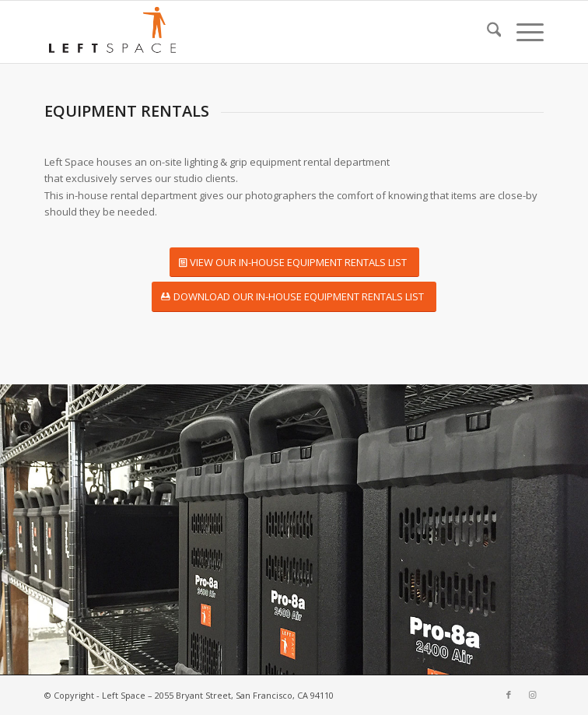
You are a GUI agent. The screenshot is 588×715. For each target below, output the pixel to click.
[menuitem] (486, 32)
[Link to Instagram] (532, 695)
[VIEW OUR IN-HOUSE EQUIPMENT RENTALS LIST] (294, 263)
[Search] (486, 32)
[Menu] (522, 32)
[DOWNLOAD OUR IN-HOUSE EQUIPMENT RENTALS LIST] (294, 297)
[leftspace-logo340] (244, 32)
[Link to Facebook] (509, 695)
